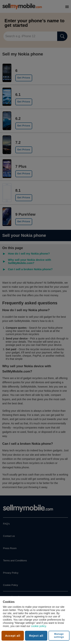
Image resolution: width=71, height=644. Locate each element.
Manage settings (59, 636)
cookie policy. (39, 626)
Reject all (36, 636)
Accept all (13, 636)
